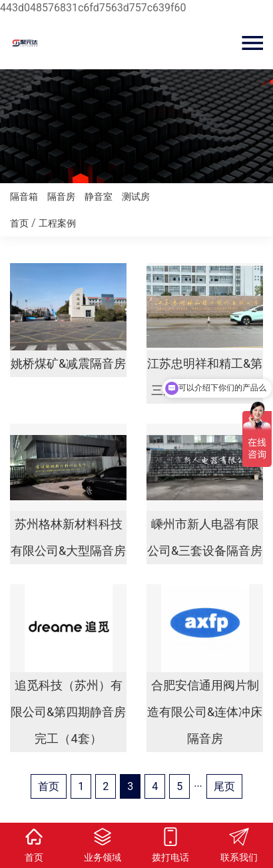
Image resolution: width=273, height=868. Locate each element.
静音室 (99, 197)
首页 (19, 223)
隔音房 (61, 197)
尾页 (224, 786)
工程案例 (57, 223)
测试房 (136, 197)
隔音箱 (24, 197)
